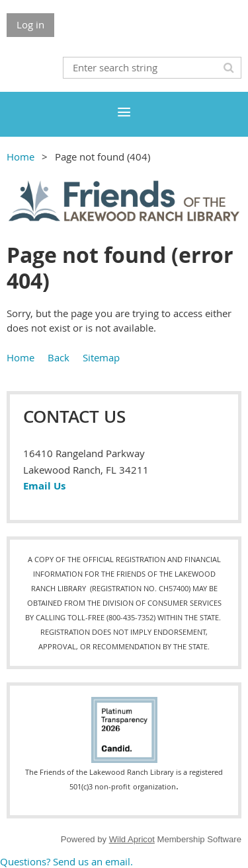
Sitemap (101, 357)
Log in (30, 24)
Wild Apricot (132, 839)
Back (59, 357)
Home (21, 157)
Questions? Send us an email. (66, 861)
